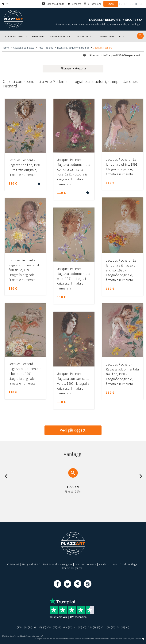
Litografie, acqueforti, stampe (73, 48)
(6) (35, 627)
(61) (55, 627)
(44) (30, 627)
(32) (90, 627)
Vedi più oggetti (73, 430)
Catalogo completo (24, 48)
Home (6, 48)
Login (111, 4)
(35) (40, 627)
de (131, 4)
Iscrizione (96, 4)
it (136, 4)
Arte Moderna (46, 48)
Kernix (140, 639)
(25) (113, 627)
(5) (45, 627)
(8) (25, 627)
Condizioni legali (129, 564)
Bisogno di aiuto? (31, 564)
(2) (99, 627)
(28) (49, 627)
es (141, 4)
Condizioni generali (73, 568)
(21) (70, 627)
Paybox (131, 639)
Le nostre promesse (85, 564)
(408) (20, 627)
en (126, 4)
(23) (123, 627)
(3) (94, 627)
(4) (75, 627)
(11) (103, 627)
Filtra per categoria (73, 68)
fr (121, 4)
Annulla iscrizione (108, 564)
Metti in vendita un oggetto (58, 564)
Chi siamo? (13, 564)
